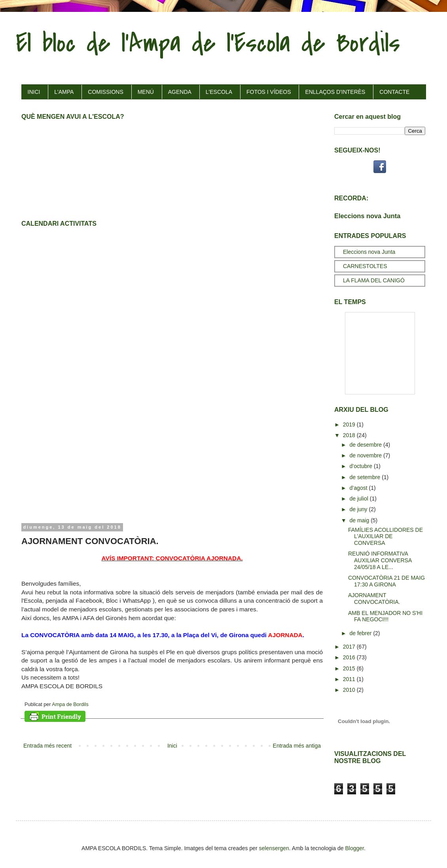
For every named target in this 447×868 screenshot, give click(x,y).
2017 (350, 647)
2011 (350, 679)
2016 (350, 657)
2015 (350, 668)
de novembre (366, 455)
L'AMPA (64, 92)
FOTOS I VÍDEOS (269, 92)
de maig (360, 520)
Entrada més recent (47, 746)
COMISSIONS (105, 92)
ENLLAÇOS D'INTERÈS (335, 92)
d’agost (359, 488)
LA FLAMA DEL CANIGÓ (374, 280)
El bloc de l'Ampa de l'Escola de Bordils (208, 43)
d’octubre (361, 466)
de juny (359, 509)
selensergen (274, 848)
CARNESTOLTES (365, 266)
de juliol (359, 499)
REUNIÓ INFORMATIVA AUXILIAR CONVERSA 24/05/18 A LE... (380, 560)
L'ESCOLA (219, 92)
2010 (350, 690)
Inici (172, 746)
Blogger (355, 848)
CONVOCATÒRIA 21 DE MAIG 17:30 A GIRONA (386, 581)
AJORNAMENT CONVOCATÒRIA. (374, 599)
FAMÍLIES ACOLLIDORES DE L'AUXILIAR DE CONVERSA (385, 537)
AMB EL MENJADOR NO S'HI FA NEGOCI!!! (385, 616)
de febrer (361, 633)
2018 (350, 435)
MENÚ (146, 92)
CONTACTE (394, 92)
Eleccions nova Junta (367, 216)
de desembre (366, 445)
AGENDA (180, 92)
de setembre (366, 477)
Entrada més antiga (297, 746)
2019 (350, 424)
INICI (34, 92)
